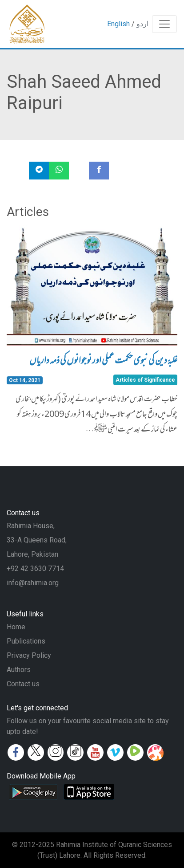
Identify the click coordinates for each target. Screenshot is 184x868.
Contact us (23, 684)
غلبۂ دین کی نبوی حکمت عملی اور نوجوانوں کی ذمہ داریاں (103, 362)
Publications (26, 641)
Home (16, 627)
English (118, 24)
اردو (142, 24)
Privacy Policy (29, 655)
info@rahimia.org (33, 583)
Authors (19, 670)
